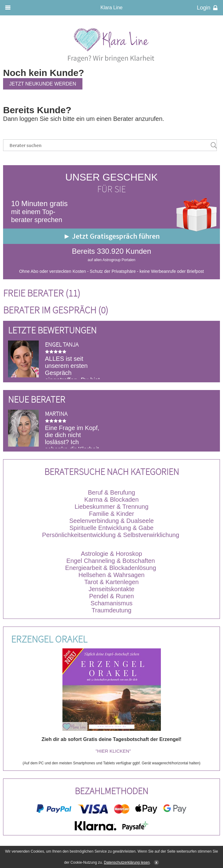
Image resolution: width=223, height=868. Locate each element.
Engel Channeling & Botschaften (111, 561)
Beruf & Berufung (112, 492)
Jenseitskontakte (112, 589)
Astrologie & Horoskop (112, 554)
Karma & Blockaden (112, 500)
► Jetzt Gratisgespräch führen (112, 236)
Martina (56, 414)
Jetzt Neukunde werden (43, 84)
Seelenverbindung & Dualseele (112, 521)
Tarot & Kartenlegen (112, 582)
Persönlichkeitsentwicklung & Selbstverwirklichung (111, 535)
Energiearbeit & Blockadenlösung (112, 568)
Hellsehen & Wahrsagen (112, 575)
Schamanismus (112, 603)
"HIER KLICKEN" (113, 751)
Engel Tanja (62, 344)
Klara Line (111, 8)
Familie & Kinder (112, 514)
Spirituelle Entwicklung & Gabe (112, 528)
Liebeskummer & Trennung (111, 507)
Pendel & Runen (112, 596)
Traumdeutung (112, 610)
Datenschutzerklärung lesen (127, 862)
